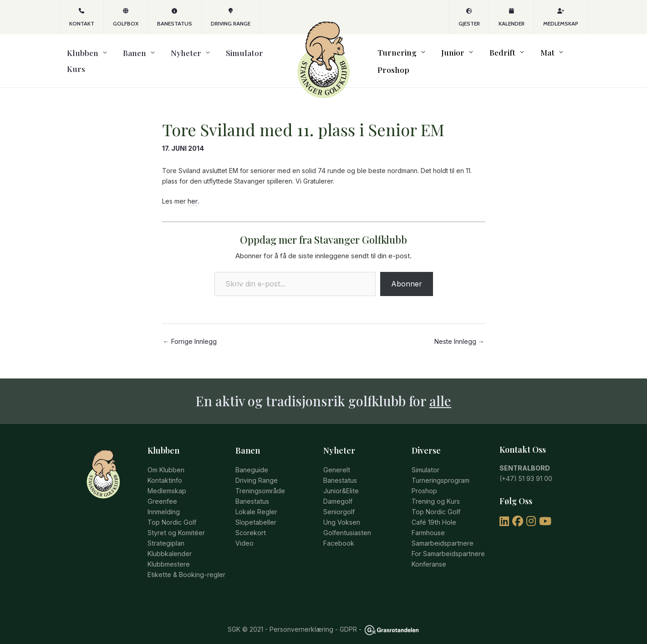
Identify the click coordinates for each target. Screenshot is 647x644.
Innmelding (164, 502)
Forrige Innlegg (190, 333)
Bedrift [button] (490, 57)
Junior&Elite (341, 482)
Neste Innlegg (459, 333)
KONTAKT (82, 18)
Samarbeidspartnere (442, 533)
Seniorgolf (339, 502)
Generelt (336, 462)
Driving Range (231, 18)
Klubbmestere (168, 553)
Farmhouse (428, 523)
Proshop (567, 57)
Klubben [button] (75, 57)
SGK (234, 618)
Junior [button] (448, 57)
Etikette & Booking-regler (186, 564)
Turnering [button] (399, 57)
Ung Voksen (342, 513)
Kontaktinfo (164, 472)
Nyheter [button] (160, 57)
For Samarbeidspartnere (448, 543)
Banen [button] (118, 57)
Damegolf (338, 492)
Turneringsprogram (441, 472)
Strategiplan (166, 533)
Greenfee (162, 492)
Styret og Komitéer (176, 523)
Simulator (209, 57)
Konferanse (429, 553)
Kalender (512, 18)
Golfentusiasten (346, 523)
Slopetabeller (256, 513)
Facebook (339, 533)
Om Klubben (166, 462)
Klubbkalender (170, 543)
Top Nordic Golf (172, 513)
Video (245, 533)
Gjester (469, 18)
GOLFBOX (126, 18)
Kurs (243, 57)
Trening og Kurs (436, 492)
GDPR (348, 618)
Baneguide (252, 462)
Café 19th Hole (434, 513)
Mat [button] (527, 57)
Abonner (407, 275)
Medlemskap (561, 18)
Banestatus (175, 18)
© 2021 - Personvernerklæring (287, 618)
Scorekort (250, 523)
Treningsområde (260, 482)
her (192, 193)
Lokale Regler (256, 502)
